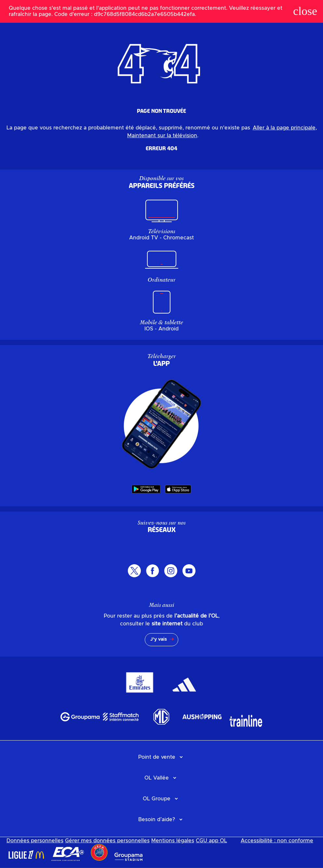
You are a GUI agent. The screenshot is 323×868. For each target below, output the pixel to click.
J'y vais (159, 639)
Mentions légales (173, 841)
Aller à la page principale (284, 128)
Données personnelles (35, 841)
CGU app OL (211, 841)
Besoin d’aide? (157, 820)
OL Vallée (157, 778)
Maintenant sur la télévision (162, 136)
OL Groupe (157, 799)
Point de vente (157, 757)
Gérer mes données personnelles (107, 841)
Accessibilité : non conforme (277, 841)
